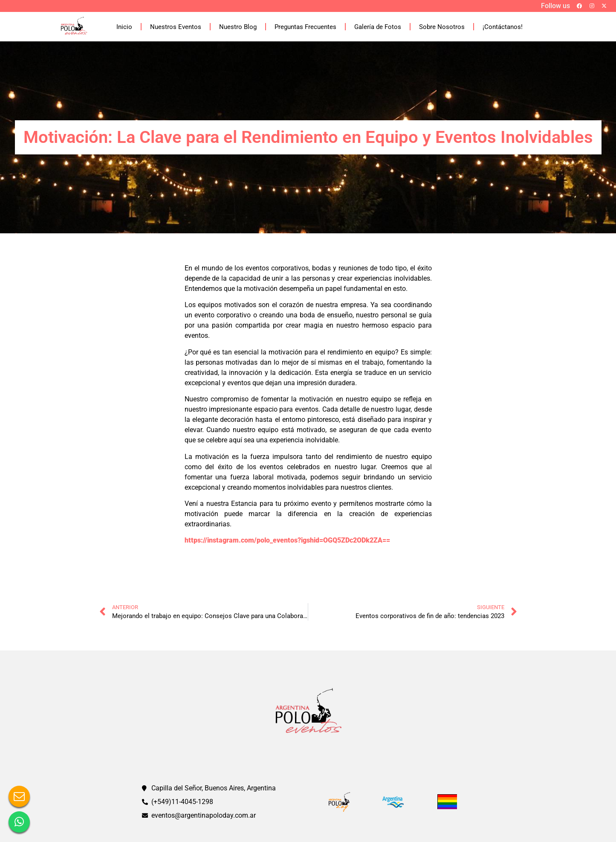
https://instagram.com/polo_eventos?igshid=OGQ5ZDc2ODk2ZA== (287, 540)
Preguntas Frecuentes (305, 27)
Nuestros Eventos (176, 27)
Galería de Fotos (378, 27)
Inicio (124, 27)
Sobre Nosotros (442, 27)
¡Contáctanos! (503, 27)
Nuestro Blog (238, 27)
